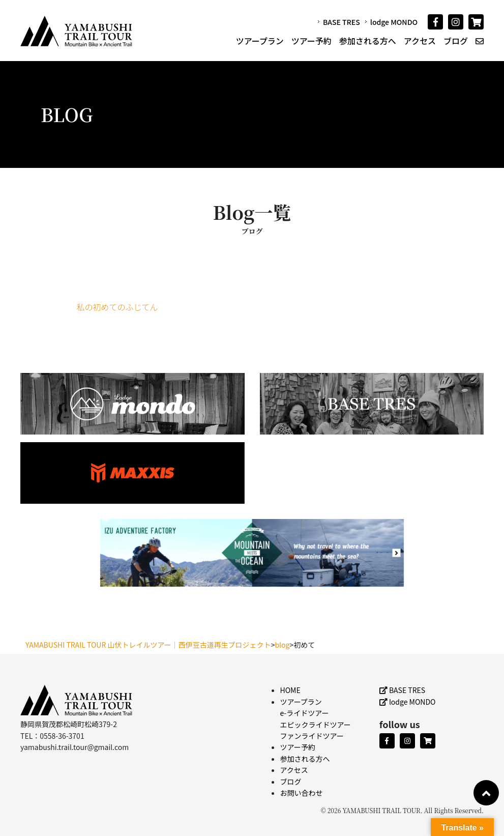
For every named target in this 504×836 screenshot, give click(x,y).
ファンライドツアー (312, 736)
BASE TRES (342, 22)
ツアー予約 (312, 41)
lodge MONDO (394, 22)
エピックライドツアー (316, 725)
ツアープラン (260, 41)
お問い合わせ (302, 793)
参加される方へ (368, 41)
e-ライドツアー (305, 713)
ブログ (456, 41)
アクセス (420, 41)
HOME (290, 690)
